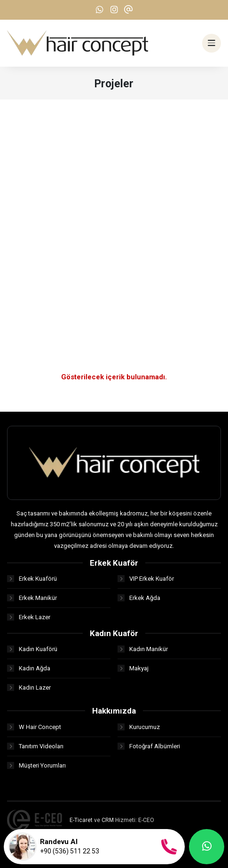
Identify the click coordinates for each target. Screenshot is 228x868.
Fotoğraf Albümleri (149, 746)
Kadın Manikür (143, 649)
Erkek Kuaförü (32, 579)
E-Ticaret (81, 820)
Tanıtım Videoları (35, 746)
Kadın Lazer (29, 687)
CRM (108, 820)
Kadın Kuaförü (32, 649)
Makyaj (133, 668)
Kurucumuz (139, 727)
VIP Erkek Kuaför (146, 579)
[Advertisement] (114, 218)
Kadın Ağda (29, 668)
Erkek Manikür (32, 598)
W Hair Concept (34, 727)
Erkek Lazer (29, 617)
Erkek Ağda (139, 598)
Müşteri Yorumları (36, 765)
